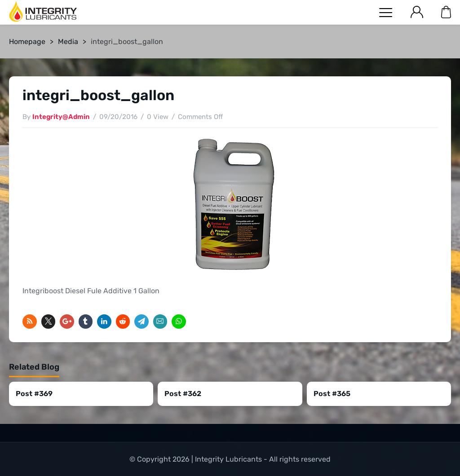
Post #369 (34, 394)
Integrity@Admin (61, 117)
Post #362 (183, 394)
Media (68, 42)
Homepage (27, 42)
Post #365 (332, 394)
